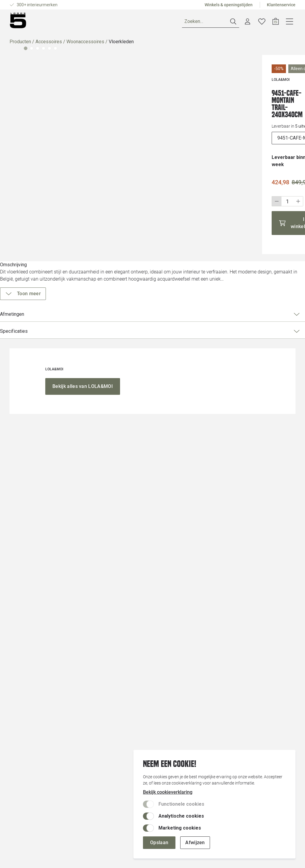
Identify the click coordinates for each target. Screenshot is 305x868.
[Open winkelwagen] (290, 23)
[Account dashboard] (262, 23)
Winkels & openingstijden (229, 5)
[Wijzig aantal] (215, 182)
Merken (89, 23)
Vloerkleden (121, 44)
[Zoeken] (225, 23)
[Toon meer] (222, 287)
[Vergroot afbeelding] (96, 144)
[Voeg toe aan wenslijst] (282, 95)
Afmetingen (240, 307)
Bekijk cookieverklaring (168, 792)
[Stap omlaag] (204, 182)
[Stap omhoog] (226, 182)
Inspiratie (117, 23)
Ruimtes (63, 23)
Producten (20, 44)
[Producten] (27, 23)
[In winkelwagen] (243, 200)
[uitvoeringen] (243, 126)
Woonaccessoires (85, 44)
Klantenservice (281, 5)
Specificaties (240, 324)
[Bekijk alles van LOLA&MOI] (83, 639)
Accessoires (49, 44)
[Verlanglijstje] (276, 23)
